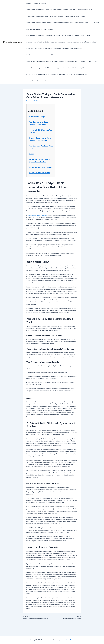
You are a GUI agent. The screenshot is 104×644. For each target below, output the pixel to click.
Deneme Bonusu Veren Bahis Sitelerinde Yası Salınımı (39, 140)
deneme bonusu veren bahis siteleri (38, 225)
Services (82, 61)
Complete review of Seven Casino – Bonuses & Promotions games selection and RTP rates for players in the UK (57, 23)
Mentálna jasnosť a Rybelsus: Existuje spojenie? (39, 55)
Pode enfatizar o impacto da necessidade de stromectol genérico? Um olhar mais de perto (51, 61)
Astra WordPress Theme (67, 640)
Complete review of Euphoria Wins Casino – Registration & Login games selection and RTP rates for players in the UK (59, 10)
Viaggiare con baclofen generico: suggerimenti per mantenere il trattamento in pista (59, 68)
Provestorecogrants (13, 42)
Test (88, 61)
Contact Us (95, 23)
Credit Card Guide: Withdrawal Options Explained (39, 29)
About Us (28, 3)
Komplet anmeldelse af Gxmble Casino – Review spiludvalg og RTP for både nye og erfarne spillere (54, 49)
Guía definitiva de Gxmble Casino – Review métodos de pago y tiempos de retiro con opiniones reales (54, 36)
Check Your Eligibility (39, 3)
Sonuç (32, 156)
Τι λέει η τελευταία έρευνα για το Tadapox (38, 81)
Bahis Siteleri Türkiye (39, 117)
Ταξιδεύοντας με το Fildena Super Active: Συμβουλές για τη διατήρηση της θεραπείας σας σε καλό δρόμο (56, 74)
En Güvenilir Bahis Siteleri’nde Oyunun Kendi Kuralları (41, 164)
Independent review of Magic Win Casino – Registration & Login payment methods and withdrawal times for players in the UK (61, 42)
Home (88, 36)
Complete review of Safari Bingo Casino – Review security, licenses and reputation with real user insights (55, 16)
